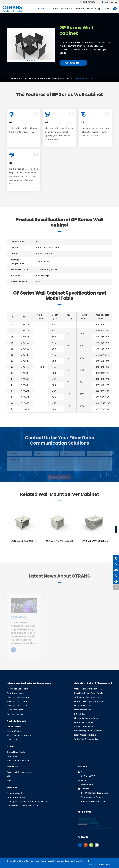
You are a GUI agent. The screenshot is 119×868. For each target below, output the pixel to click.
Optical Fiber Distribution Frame (89, 689)
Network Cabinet (15, 731)
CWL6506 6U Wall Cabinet (95, 541)
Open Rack (12, 739)
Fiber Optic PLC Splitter (18, 701)
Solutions (54, 10)
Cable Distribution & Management (93, 683)
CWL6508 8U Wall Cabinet (24, 541)
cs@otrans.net (109, 2)
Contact (106, 10)
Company (80, 10)
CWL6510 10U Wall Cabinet (59, 541)
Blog (97, 10)
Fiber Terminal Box (83, 706)
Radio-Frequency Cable (18, 760)
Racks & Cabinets (37, 79)
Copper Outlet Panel (84, 727)
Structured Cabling (16, 793)
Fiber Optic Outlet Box (84, 722)
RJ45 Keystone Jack (16, 714)
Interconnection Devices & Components (29, 683)
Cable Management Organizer (88, 731)
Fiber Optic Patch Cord (18, 706)
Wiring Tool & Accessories (86, 739)
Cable (10, 746)
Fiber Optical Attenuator (18, 697)
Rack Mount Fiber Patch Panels (88, 693)
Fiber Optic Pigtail (15, 710)
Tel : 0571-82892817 (86, 774)
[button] (27, 61)
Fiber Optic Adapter (16, 693)
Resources (67, 10)
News (90, 10)
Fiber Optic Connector (17, 689)
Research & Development (19, 772)
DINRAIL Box (80, 714)
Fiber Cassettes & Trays (85, 735)
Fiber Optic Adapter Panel (86, 718)
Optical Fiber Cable (16, 752)
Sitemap (93, 864)
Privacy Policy (105, 864)
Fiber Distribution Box (84, 710)
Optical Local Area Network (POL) (22, 806)
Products (42, 10)
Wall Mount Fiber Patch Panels (88, 697)
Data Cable (12, 756)
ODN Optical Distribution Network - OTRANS (27, 802)
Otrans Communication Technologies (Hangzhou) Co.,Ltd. (45, 861)
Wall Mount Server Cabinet (60, 79)
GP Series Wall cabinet (84, 79)
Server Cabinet (14, 727)
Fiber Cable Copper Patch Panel (89, 701)
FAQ (9, 780)
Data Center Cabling (16, 797)
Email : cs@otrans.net (86, 782)
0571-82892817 (88, 2)
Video (10, 776)
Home (14, 79)
